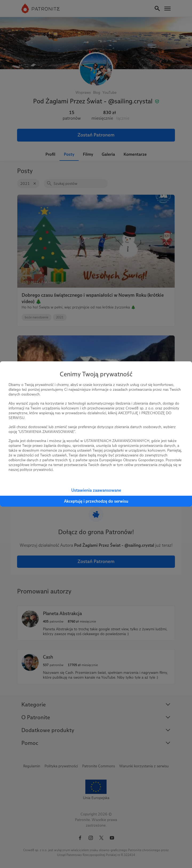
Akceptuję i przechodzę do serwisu (96, 501)
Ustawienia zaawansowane (96, 490)
